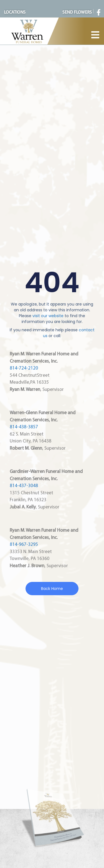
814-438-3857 (24, 427)
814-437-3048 (24, 486)
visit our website (48, 316)
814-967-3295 (24, 545)
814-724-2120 (24, 368)
